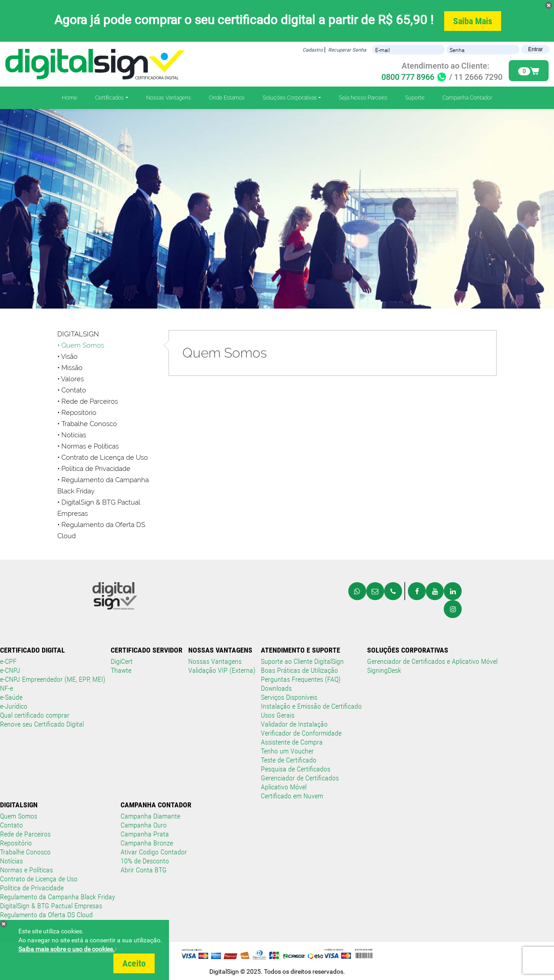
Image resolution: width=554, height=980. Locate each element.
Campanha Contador (467, 98)
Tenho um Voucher (287, 751)
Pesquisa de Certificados (296, 769)
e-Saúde (11, 697)
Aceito (134, 963)
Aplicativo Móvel (284, 787)
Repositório (79, 413)
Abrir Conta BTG (144, 870)
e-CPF (8, 661)
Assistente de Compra (292, 742)
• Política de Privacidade (94, 469)
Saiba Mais (473, 21)
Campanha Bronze (147, 843)
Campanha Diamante (150, 816)
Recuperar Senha (347, 50)
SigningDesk (384, 670)
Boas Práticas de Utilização (299, 670)
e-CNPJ (10, 670)
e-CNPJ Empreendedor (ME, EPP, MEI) (53, 679)
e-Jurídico (14, 706)
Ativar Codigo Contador (154, 852)
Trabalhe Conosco (25, 852)
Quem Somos (19, 816)
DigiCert (122, 661)
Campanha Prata (145, 834)
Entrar (535, 49)
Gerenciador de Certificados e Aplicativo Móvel (432, 661)
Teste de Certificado (289, 760)
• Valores (71, 379)
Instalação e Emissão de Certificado (311, 706)
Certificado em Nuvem (292, 796)
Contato (11, 825)
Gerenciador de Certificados (300, 778)
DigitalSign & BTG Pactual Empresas (51, 906)
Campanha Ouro (144, 825)
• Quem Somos (81, 345)
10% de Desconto (145, 861)
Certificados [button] (109, 98)
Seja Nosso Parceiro (363, 98)
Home (69, 98)
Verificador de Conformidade (301, 733)
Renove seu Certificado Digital (42, 724)
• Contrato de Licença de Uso (103, 457)
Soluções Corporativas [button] (290, 98)
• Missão (70, 368)
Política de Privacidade (32, 888)
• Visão (67, 357)
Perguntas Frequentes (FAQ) (301, 679)
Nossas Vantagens (169, 98)
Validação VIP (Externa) (222, 670)
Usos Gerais (278, 715)
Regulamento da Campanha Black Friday (58, 897)
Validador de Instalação (294, 724)
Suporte (415, 98)
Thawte (121, 670)
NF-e (6, 688)
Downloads (276, 688)
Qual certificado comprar (35, 715)
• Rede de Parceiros (88, 401)
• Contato (72, 390)
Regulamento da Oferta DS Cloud (46, 915)
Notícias (74, 435)
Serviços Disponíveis (289, 697)
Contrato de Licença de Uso (39, 879)
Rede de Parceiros (25, 834)
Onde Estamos (227, 98)
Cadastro (313, 50)
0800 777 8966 (414, 77)
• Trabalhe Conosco (87, 424)
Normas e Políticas (26, 870)
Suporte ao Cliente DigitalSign (302, 661)
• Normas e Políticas (88, 446)
